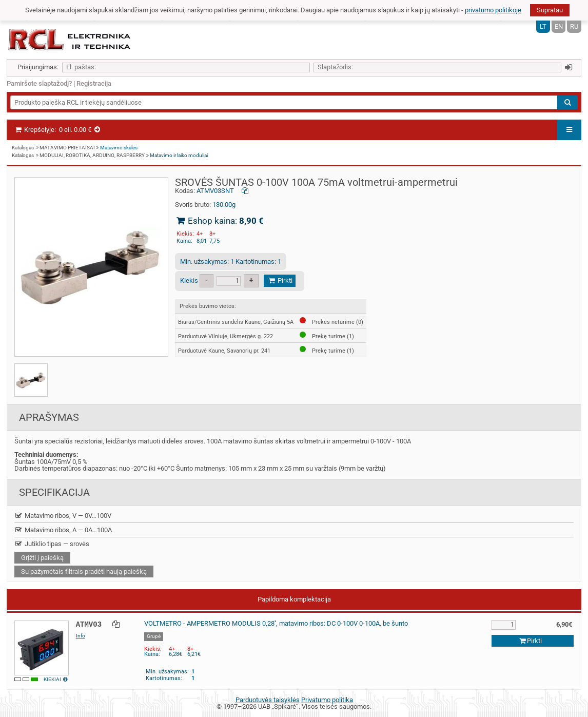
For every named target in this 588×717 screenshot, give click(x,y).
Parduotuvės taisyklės (268, 700)
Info (81, 636)
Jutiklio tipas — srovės (52, 544)
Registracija (94, 83)
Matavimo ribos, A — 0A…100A (63, 530)
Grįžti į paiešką (42, 558)
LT (543, 26)
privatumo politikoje (493, 10)
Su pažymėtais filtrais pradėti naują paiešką (84, 571)
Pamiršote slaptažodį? (39, 83)
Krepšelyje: (58, 130)
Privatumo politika (327, 700)
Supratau (550, 10)
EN (559, 26)
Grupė (154, 636)
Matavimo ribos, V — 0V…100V (63, 516)
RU (574, 26)
